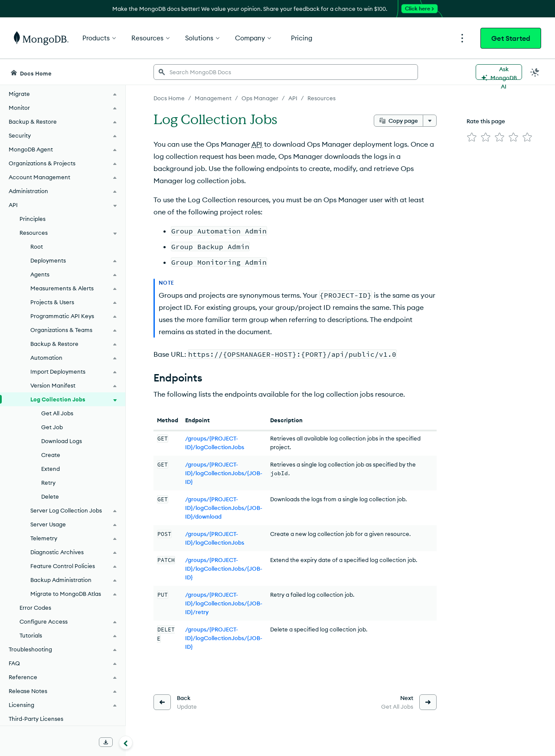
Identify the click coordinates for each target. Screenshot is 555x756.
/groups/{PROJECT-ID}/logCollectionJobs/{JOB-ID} (224, 473)
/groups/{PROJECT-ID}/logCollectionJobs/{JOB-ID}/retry (224, 603)
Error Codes (35, 608)
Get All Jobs (57, 413)
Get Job (52, 427)
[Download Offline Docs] (106, 742)
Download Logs (62, 441)
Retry (48, 483)
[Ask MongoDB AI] (499, 72)
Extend (51, 469)
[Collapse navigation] (126, 743)
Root (37, 247)
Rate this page (486, 121)
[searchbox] (286, 72)
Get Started (511, 38)
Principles (33, 219)
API (257, 144)
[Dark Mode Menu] (535, 72)
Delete (50, 496)
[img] (472, 137)
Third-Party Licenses (36, 719)
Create (51, 455)
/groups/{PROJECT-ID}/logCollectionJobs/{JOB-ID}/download (224, 508)
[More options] (430, 121)
